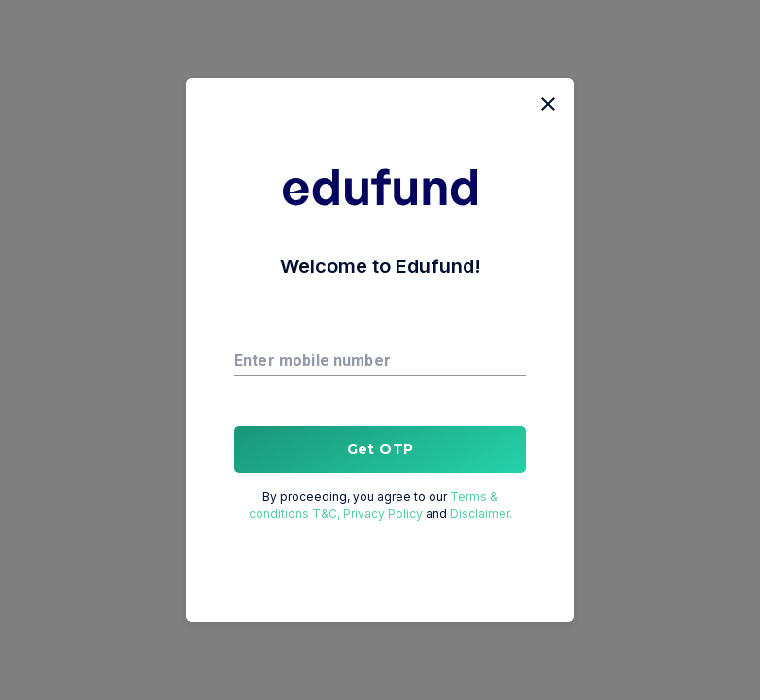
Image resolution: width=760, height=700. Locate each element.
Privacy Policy (384, 514)
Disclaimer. (480, 514)
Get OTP (380, 449)
